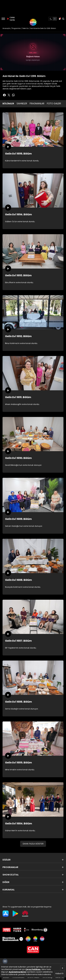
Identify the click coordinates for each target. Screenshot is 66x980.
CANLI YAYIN (11, 19)
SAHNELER (22, 103)
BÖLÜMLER (8, 103)
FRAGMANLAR (37, 103)
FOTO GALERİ (54, 103)
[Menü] (3, 19)
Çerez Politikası (33, 969)
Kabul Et (60, 973)
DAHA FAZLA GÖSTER (33, 844)
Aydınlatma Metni (17, 972)
